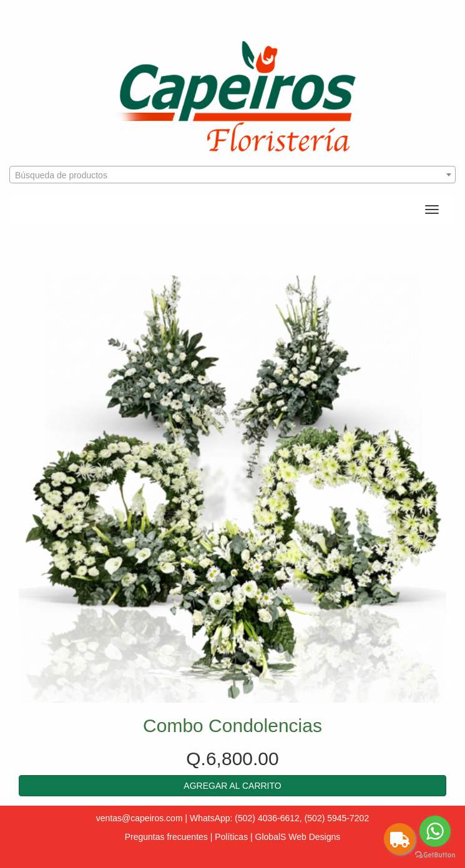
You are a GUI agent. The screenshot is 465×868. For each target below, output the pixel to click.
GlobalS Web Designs (298, 837)
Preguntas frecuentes (166, 837)
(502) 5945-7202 (337, 818)
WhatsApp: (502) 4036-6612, (246, 818)
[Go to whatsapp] (435, 831)
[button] (232, 786)
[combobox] (232, 175)
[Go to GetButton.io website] (435, 855)
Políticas (231, 837)
